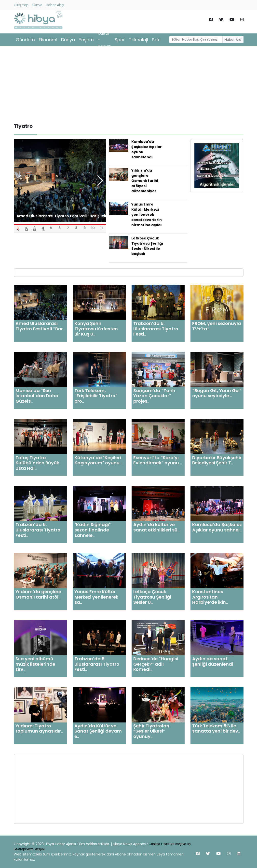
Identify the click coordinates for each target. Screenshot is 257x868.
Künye (37, 5)
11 (101, 226)
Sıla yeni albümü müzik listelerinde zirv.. (35, 664)
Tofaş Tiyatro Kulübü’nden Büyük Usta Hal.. (37, 463)
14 (34, 228)
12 (18, 228)
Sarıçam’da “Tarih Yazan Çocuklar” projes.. (154, 396)
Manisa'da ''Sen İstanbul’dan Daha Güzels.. (37, 396)
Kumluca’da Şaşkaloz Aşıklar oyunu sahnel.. (217, 527)
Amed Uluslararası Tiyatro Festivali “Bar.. (40, 326)
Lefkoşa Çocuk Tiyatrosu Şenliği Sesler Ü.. (152, 597)
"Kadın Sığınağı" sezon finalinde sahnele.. (93, 530)
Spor (120, 40)
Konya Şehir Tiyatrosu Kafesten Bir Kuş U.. (96, 329)
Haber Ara (233, 40)
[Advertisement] (128, 84)
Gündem (25, 40)
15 (43, 228)
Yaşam (86, 40)
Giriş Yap (21, 5)
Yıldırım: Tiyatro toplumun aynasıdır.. (39, 728)
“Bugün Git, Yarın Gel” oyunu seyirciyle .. (217, 393)
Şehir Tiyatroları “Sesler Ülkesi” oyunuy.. (151, 731)
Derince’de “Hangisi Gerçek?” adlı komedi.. (156, 664)
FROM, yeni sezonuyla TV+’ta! (217, 326)
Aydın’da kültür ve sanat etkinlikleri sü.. (156, 527)
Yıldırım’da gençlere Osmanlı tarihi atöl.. (38, 594)
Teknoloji (138, 40)
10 (93, 226)
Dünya (68, 40)
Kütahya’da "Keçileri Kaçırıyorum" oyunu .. (98, 460)
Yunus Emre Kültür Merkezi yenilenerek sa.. (96, 597)
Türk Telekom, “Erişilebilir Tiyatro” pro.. (96, 396)
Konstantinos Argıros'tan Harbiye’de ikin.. (210, 597)
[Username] (196, 40)
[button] (100, 181)
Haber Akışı (55, 5)
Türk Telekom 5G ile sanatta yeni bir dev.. (216, 728)
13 (26, 228)
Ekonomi (48, 40)
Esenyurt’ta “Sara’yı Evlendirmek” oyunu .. (158, 460)
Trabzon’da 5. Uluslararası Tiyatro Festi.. (156, 329)
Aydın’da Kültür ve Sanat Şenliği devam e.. (98, 731)
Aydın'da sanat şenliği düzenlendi (213, 661)
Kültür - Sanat (104, 40)
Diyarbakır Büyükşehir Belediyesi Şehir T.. (217, 460)
